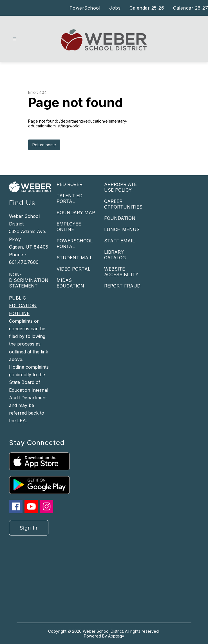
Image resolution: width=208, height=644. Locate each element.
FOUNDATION (120, 218)
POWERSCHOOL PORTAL (75, 244)
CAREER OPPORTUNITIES (123, 204)
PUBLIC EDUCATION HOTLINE (23, 306)
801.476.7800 (24, 262)
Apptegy (116, 636)
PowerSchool (85, 8)
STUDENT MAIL (74, 258)
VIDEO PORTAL (73, 269)
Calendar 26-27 (191, 8)
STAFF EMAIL (119, 241)
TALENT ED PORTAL (70, 198)
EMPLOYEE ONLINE (69, 227)
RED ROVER (70, 184)
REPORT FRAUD (122, 286)
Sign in (29, 528)
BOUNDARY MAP (76, 213)
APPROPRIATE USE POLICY (120, 187)
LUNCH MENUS (122, 229)
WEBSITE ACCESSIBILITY (121, 272)
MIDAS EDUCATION (70, 283)
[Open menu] (14, 39)
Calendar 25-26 (147, 8)
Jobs (115, 8)
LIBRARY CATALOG (115, 255)
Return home (44, 145)
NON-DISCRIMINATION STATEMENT (29, 280)
